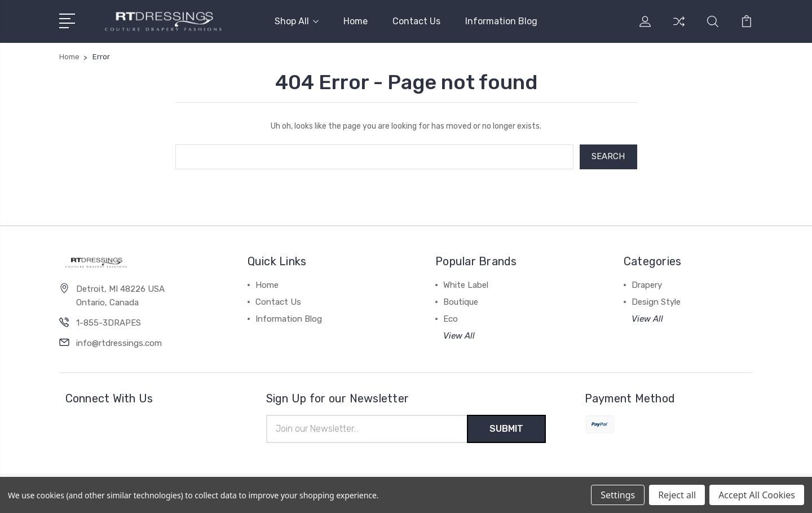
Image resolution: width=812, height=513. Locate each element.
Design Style (656, 302)
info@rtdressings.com (119, 343)
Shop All (297, 21)
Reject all (677, 495)
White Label (466, 285)
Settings (618, 495)
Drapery (647, 285)
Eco (451, 319)
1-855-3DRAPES (109, 323)
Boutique (461, 302)
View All (459, 336)
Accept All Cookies (757, 495)
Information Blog (501, 21)
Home (356, 21)
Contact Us (416, 21)
